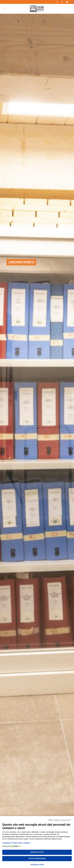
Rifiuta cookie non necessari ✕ (60, 820)
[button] (4, 9)
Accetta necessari (37, 859)
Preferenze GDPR (37, 865)
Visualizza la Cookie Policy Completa (16, 843)
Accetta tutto (37, 852)
